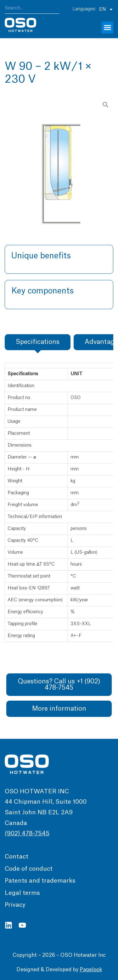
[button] (108, 28)
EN (106, 9)
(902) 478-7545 (27, 834)
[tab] (38, 342)
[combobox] (32, 9)
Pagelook (91, 970)
